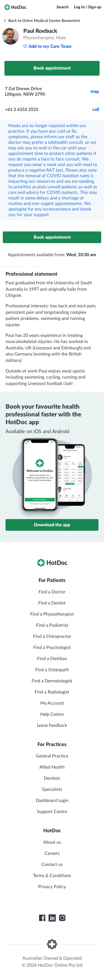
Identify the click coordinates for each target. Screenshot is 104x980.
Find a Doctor (52, 592)
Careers (52, 853)
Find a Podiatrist (52, 625)
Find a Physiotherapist (52, 614)
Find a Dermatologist (52, 681)
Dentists (52, 778)
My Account (52, 703)
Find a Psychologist (52, 648)
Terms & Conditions (52, 876)
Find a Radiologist (52, 692)
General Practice (52, 756)
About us (52, 842)
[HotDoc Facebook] (42, 918)
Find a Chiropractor (52, 636)
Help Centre (52, 714)
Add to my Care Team (47, 46)
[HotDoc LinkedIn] (52, 918)
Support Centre (52, 812)
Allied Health (52, 767)
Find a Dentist (52, 603)
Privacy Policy (52, 887)
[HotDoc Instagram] (62, 918)
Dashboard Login (52, 801)
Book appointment (52, 68)
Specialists (52, 789)
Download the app (52, 525)
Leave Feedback (52, 725)
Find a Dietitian (52, 659)
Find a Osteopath (52, 670)
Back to (42, 21)
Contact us (52, 865)
